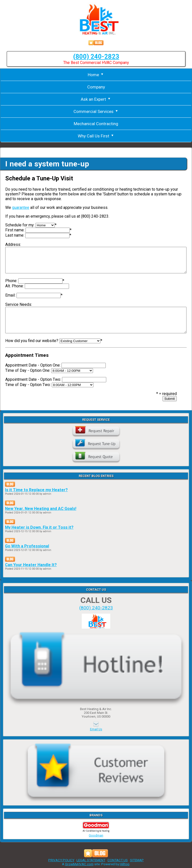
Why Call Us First (96, 136)
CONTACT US (118, 860)
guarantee (21, 208)
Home (96, 75)
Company (96, 87)
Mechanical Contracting (96, 124)
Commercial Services (96, 111)
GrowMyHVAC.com (79, 864)
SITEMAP (137, 860)
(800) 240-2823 (96, 56)
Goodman (96, 834)
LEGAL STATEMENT (91, 860)
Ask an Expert (96, 99)
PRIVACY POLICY (61, 860)
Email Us (96, 729)
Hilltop (125, 864)
